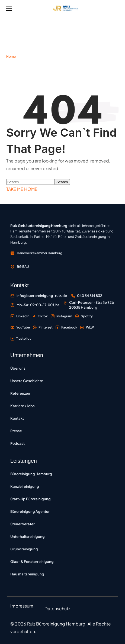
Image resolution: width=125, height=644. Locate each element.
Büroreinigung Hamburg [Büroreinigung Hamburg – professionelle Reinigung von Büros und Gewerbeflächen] (31, 474)
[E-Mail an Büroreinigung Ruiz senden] (39, 296)
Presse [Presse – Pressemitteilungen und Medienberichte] (16, 431)
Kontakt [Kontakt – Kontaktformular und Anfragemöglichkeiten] (17, 418)
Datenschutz (57, 608)
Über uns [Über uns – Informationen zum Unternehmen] (18, 368)
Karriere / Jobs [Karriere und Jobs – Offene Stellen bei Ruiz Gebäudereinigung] (23, 406)
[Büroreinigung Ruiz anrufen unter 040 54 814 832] (86, 296)
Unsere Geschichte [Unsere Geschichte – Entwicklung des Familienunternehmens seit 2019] (27, 381)
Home (11, 56)
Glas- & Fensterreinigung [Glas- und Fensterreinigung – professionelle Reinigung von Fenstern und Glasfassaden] (32, 562)
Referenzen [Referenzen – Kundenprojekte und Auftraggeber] (20, 393)
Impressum (22, 606)
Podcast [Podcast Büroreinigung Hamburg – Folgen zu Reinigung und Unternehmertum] (17, 443)
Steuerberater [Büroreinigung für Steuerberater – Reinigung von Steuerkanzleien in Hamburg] (23, 524)
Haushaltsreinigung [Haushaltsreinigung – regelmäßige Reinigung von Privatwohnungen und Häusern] (27, 574)
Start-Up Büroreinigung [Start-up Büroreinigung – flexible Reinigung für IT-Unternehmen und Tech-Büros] (31, 499)
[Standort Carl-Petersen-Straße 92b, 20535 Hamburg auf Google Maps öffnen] (89, 305)
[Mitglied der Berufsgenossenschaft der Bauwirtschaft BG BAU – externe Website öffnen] (20, 267)
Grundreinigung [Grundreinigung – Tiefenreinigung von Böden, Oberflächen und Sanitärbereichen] (24, 549)
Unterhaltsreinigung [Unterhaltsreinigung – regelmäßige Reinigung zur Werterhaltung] (28, 536)
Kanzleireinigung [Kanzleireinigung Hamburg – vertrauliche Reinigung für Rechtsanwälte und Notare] (25, 486)
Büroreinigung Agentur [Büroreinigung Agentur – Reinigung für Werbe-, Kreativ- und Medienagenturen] (30, 511)
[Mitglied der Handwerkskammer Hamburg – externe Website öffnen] (36, 253)
